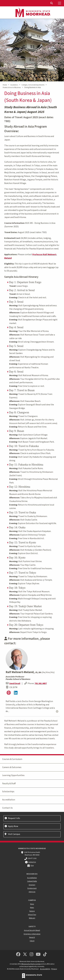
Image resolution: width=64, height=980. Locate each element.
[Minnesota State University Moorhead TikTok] (45, 954)
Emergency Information (32, 934)
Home (5, 85)
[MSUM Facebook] (18, 954)
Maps (32, 904)
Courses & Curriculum (12, 759)
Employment (32, 888)
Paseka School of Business (12, 88)
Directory (32, 885)
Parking (32, 911)
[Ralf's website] (9, 693)
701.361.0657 (41, 683)
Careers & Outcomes (12, 767)
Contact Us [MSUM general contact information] (32, 862)
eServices (32, 892)
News (32, 908)
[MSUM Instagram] (31, 954)
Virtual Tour (32, 915)
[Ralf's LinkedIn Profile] (16, 693)
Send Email (15, 683)
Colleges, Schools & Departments (33, 85)
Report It (32, 937)
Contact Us (7, 808)
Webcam (32, 918)
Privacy (54, 969)
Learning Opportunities (13, 775)
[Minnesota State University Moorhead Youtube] (38, 954)
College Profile (32, 881)
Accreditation (9, 800)
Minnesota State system (31, 964)
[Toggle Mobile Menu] (60, 3)
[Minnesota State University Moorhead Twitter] (25, 954)
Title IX (32, 941)
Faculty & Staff (9, 784)
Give (32, 865)
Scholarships (8, 792)
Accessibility (45, 969)
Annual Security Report (32, 930)
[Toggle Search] (52, 3)
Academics (14, 85)
